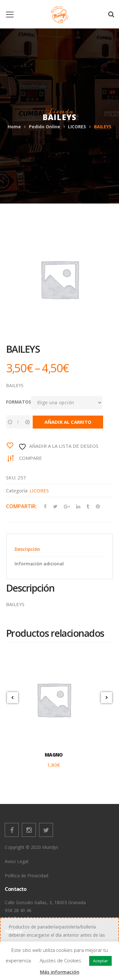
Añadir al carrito (68, 422)
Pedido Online (45, 127)
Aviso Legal (17, 861)
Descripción (27, 549)
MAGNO (54, 755)
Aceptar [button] (100, 961)
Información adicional (39, 564)
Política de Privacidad (26, 876)
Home (14, 127)
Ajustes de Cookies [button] (60, 960)
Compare (30, 458)
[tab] (60, 549)
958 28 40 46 (18, 910)
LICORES (77, 127)
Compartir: (21, 506)
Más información (60, 972)
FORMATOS (19, 402)
